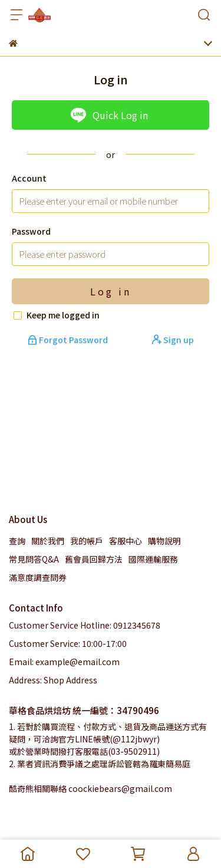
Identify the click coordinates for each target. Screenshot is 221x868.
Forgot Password (69, 340)
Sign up (173, 340)
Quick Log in (109, 115)
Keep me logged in (63, 315)
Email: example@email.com (64, 662)
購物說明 (164, 541)
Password (31, 231)
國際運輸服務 (153, 559)
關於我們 (48, 541)
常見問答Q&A (34, 559)
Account (29, 178)
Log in (111, 291)
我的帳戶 (87, 541)
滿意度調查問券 (38, 577)
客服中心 (126, 541)
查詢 (17, 541)
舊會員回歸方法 (94, 559)
